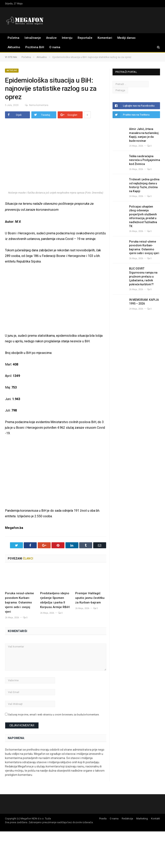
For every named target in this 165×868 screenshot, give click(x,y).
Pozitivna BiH (35, 47)
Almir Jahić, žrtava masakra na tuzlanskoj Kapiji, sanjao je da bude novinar (144, 135)
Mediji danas (126, 38)
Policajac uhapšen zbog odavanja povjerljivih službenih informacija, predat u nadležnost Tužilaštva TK (143, 216)
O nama (55, 47)
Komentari (105, 38)
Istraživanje (33, 38)
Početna (13, 38)
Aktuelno (14, 47)
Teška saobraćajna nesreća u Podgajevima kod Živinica (145, 160)
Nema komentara (35, 105)
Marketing (142, 819)
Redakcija (127, 819)
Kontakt (156, 819)
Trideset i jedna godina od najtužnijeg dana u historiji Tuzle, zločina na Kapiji (144, 185)
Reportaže (85, 38)
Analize (51, 38)
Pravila (103, 819)
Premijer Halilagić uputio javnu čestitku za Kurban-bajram (90, 598)
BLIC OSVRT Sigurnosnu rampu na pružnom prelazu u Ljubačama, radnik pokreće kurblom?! (143, 276)
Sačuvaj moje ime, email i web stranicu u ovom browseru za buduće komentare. (54, 715)
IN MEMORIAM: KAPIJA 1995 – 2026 (144, 302)
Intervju (67, 38)
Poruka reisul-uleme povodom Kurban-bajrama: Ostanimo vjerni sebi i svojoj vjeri (19, 602)
